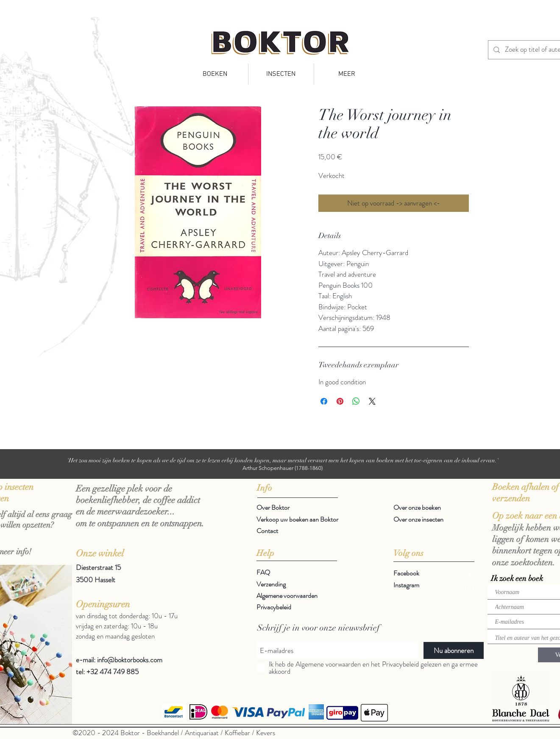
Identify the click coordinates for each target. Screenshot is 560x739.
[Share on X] (372, 401)
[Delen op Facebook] (324, 401)
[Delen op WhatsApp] (356, 401)
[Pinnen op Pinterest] (340, 401)
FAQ (263, 572)
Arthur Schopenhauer (268, 468)
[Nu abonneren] (454, 650)
